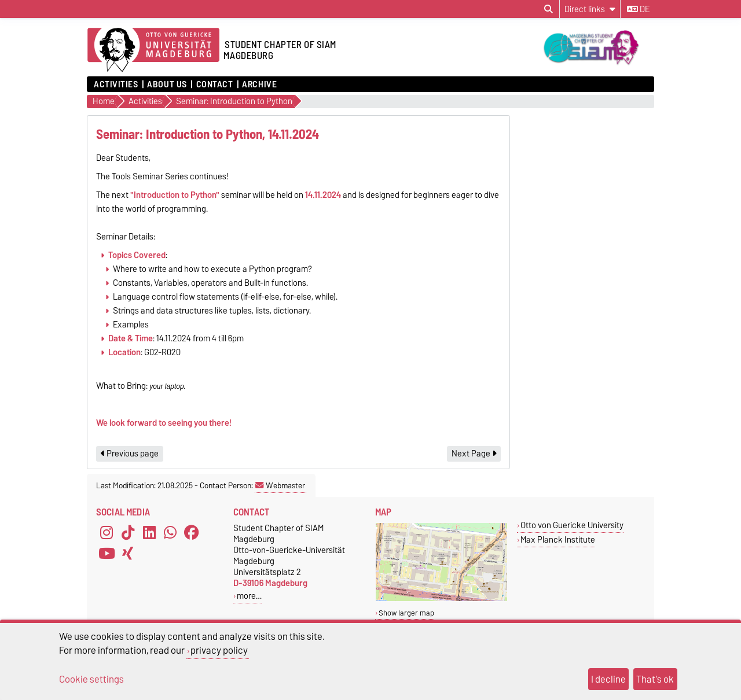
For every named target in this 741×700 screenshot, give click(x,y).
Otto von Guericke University (572, 525)
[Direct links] (590, 9)
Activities (116, 84)
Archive (259, 84)
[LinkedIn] (149, 533)
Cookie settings (91, 679)
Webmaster (280, 485)
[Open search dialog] (549, 9)
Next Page (474, 454)
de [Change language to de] (638, 9)
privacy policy (219, 650)
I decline (608, 679)
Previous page (130, 454)
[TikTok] (128, 533)
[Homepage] (153, 50)
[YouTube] (107, 554)
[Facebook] (192, 533)
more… (249, 596)
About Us (167, 84)
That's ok (655, 679)
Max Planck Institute (558, 539)
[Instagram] (107, 533)
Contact (215, 84)
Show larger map (406, 613)
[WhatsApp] (170, 533)
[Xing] (128, 554)
